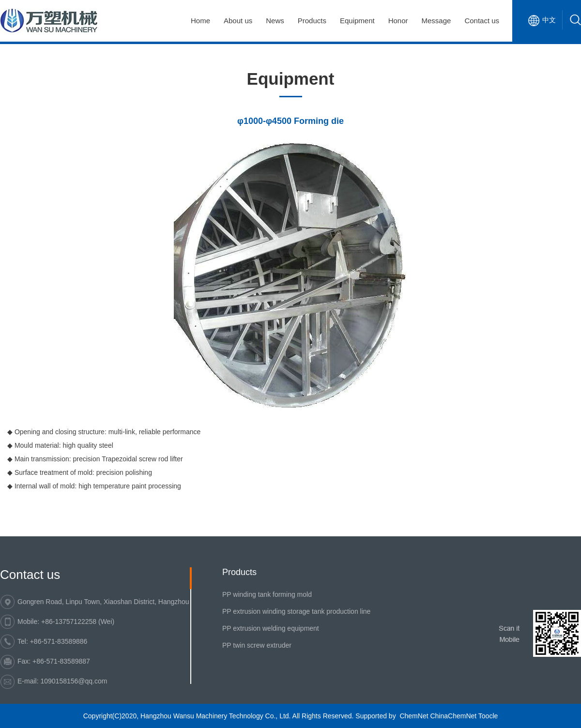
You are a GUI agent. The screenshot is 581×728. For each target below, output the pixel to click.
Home (200, 21)
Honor (398, 21)
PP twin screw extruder (257, 645)
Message (436, 21)
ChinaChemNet (453, 716)
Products (312, 21)
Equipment (357, 21)
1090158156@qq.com (74, 681)
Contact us (482, 21)
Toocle (488, 716)
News (275, 21)
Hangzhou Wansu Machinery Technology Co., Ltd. (216, 716)
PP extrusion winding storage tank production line (296, 611)
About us (238, 21)
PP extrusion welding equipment (271, 628)
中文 (549, 20)
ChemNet (414, 716)
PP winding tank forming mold (267, 594)
